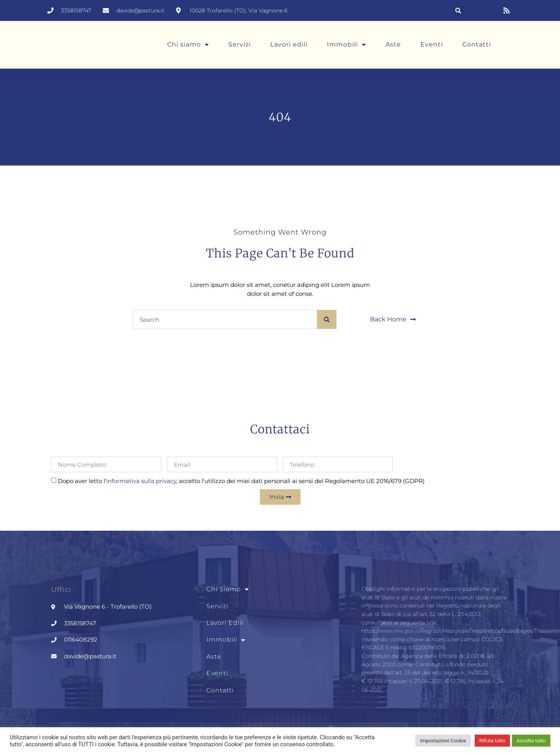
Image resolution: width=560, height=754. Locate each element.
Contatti (477, 44)
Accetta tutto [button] (531, 741)
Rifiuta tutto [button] (492, 741)
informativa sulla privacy (141, 481)
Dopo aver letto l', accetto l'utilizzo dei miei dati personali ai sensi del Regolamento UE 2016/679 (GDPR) (241, 481)
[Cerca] (327, 319)
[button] (458, 10)
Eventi (432, 44)
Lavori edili (289, 44)
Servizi (240, 44)
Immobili (347, 45)
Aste (393, 44)
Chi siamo (188, 45)
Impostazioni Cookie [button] (443, 741)
